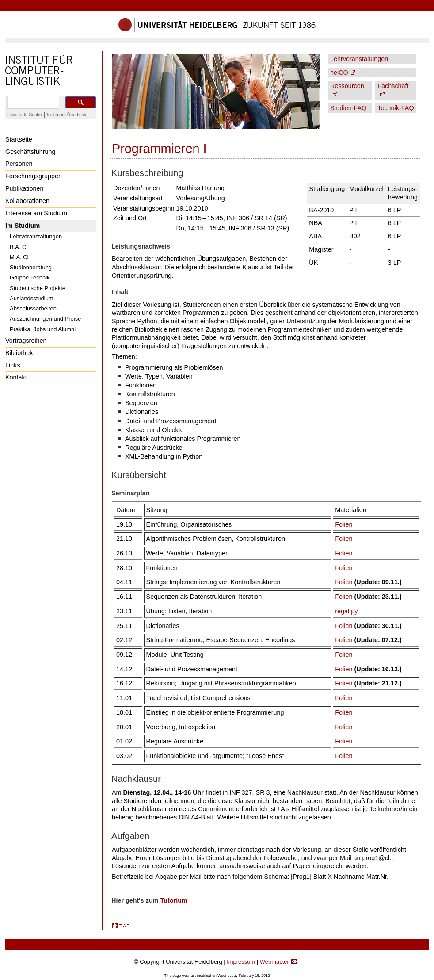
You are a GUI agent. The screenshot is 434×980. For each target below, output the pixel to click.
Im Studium (23, 226)
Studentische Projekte (38, 288)
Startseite (19, 139)
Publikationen (24, 188)
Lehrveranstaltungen (36, 236)
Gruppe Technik (30, 278)
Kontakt (16, 377)
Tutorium (174, 900)
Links (13, 365)
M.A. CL (20, 257)
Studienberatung (31, 267)
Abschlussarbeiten (33, 308)
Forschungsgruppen (34, 176)
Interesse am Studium (36, 213)
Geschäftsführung (30, 152)
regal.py (346, 611)
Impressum (241, 962)
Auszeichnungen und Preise (45, 319)
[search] (32, 103)
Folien (344, 524)
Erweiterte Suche (25, 115)
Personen (19, 164)
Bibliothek (19, 353)
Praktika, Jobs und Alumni (43, 329)
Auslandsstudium (32, 298)
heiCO (339, 73)
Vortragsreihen (26, 341)
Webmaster (274, 962)
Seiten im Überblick (67, 115)
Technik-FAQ (396, 108)
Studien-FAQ (348, 108)
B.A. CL (20, 247)
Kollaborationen (27, 201)
